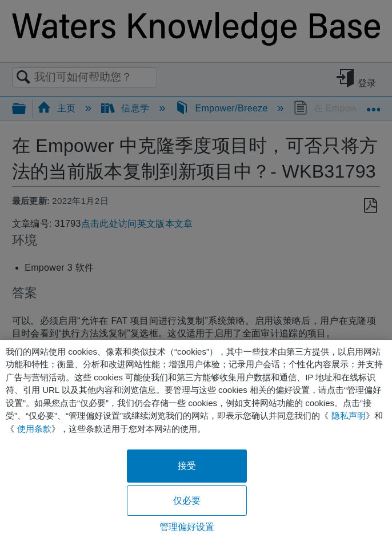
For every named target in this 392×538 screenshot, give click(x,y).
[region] (196, 439)
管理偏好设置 (187, 527)
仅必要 (187, 501)
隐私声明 (349, 415)
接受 (187, 466)
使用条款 (34, 429)
